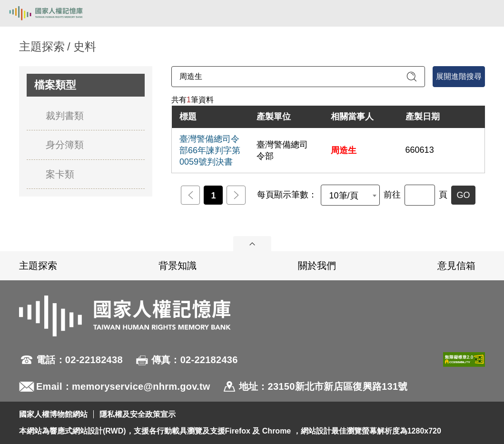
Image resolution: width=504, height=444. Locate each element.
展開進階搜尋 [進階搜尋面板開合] (459, 76)
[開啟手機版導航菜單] (486, 13)
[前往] (420, 195)
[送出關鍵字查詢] (412, 77)
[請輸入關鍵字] (298, 77)
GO (463, 195)
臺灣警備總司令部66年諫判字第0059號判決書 (210, 150)
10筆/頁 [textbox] (343, 196)
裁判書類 (65, 116)
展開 (252, 244)
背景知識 (178, 266)
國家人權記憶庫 (56, 13)
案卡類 (60, 174)
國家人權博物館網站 (53, 414)
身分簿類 (65, 145)
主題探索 (38, 266)
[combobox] (350, 195)
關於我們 (317, 266)
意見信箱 (456, 266)
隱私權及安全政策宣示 (138, 414)
